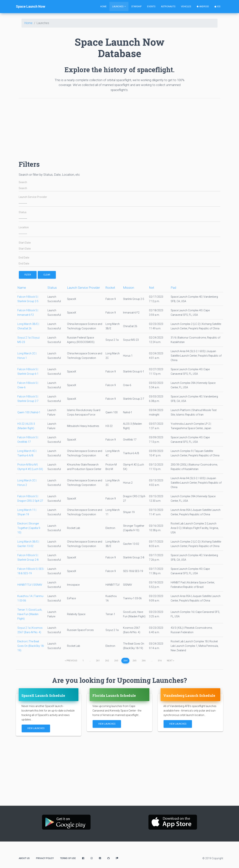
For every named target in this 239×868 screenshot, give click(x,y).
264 (125, 661)
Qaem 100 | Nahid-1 (29, 412)
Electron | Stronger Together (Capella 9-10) (29, 528)
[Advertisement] (119, 127)
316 (160, 661)
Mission (129, 288)
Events (151, 7)
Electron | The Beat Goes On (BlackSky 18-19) (31, 646)
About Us (24, 858)
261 (98, 661)
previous (71, 661)
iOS (217, 7)
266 (144, 661)
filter (28, 275)
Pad (173, 288)
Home (103, 7)
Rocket (110, 288)
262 (107, 661)
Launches (118, 7)
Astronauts (168, 7)
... (90, 661)
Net (152, 288)
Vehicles (186, 7)
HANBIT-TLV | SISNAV (30, 585)
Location (24, 227)
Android (203, 7)
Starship (136, 7)
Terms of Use (68, 858)
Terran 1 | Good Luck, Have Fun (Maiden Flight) (30, 614)
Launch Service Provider (33, 197)
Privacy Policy (45, 858)
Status (23, 212)
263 (116, 661)
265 (135, 661)
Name (22, 288)
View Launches (36, 728)
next (171, 661)
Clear (47, 275)
